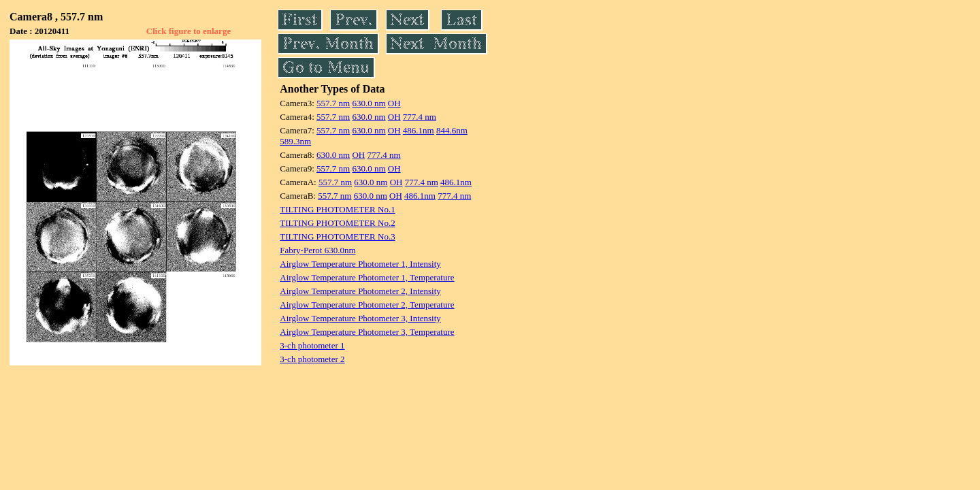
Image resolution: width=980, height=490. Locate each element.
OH (394, 103)
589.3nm (295, 141)
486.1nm (419, 130)
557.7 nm (333, 103)
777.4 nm (420, 117)
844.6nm (452, 130)
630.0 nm (369, 103)
